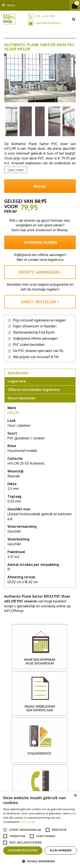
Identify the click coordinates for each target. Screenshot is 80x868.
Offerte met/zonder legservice (34, 390)
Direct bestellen (22, 398)
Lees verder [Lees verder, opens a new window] (28, 822)
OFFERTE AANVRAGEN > (40, 272)
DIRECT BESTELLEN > (40, 302)
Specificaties (18, 373)
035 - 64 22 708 (45, 16)
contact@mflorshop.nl (48, 23)
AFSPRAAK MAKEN (40, 242)
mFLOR (13, 413)
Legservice (17, 381)
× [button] (75, 796)
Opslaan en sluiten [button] (23, 850)
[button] (40, 861)
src (74, 19)
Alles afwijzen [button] (61, 850)
